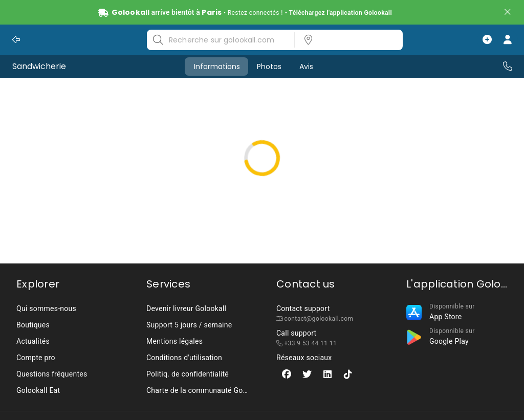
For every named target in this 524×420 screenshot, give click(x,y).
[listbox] (345, 40)
